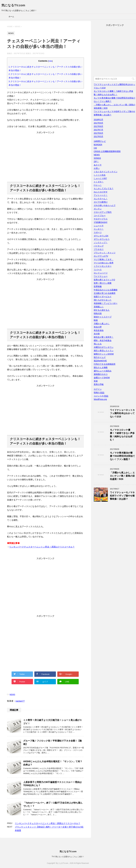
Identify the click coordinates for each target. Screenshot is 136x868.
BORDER (98, 145)
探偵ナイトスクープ (103, 317)
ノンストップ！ (101, 243)
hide (50, 61)
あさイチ (98, 165)
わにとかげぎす (101, 192)
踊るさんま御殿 (101, 367)
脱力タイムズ (100, 357)
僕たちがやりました (103, 300)
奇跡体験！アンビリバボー (106, 303)
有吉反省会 (99, 330)
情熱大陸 (98, 313)
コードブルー (100, 216)
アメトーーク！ (101, 195)
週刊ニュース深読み (103, 371)
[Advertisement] (45, 159)
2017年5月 (98, 136)
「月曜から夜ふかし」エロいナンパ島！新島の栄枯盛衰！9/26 (122, 476)
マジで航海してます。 (104, 259)
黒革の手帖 (99, 384)
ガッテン (98, 209)
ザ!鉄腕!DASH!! (101, 222)
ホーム (11, 17)
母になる (98, 344)
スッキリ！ (99, 229)
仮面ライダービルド (103, 297)
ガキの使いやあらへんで (105, 205)
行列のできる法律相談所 (105, 364)
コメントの (101, 396)
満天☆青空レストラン (104, 351)
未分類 (97, 334)
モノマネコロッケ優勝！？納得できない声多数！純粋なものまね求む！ (122, 435)
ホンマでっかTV (101, 256)
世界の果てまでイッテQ (104, 280)
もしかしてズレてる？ (104, 189)
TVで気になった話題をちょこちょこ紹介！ (68, 857)
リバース (98, 270)
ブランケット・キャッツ (105, 253)
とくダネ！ (99, 182)
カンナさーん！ (101, 199)
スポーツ (98, 232)
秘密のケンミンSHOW (104, 354)
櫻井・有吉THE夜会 (103, 340)
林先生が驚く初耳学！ (104, 337)
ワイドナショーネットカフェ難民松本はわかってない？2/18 (122, 413)
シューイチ (99, 226)
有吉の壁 (98, 327)
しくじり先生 (100, 175)
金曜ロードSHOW (102, 378)
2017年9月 (98, 123)
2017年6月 (98, 133)
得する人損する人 (102, 310)
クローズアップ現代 (103, 212)
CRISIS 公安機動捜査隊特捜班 (107, 151)
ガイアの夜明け (101, 202)
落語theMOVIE (100, 361)
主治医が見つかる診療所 (105, 293)
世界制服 (98, 286)
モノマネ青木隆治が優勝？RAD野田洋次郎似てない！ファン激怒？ (122, 456)
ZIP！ (96, 162)
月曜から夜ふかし (102, 324)
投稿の (99, 393)
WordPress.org (100, 399)
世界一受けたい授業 (103, 283)
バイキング (99, 246)
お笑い (97, 168)
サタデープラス (101, 219)
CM (95, 148)
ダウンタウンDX (101, 236)
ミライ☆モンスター (103, 266)
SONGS (97, 158)
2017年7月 (98, 130)
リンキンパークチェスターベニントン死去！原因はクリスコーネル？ (42, 547)
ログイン (98, 389)
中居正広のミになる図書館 (106, 290)
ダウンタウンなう (102, 239)
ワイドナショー (101, 276)
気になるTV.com (13, 5)
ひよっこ (98, 185)
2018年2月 (98, 120)
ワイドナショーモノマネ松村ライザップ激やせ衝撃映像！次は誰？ (122, 496)
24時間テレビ (100, 141)
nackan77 (20, 701)
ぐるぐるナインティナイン (106, 172)
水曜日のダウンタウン (104, 347)
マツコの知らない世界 (104, 263)
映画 (96, 320)
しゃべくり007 (100, 178)
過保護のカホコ (101, 374)
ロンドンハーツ (101, 273)
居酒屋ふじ (99, 307)
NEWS (12, 694)
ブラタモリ (99, 249)
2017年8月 (98, 126)
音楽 (96, 381)
